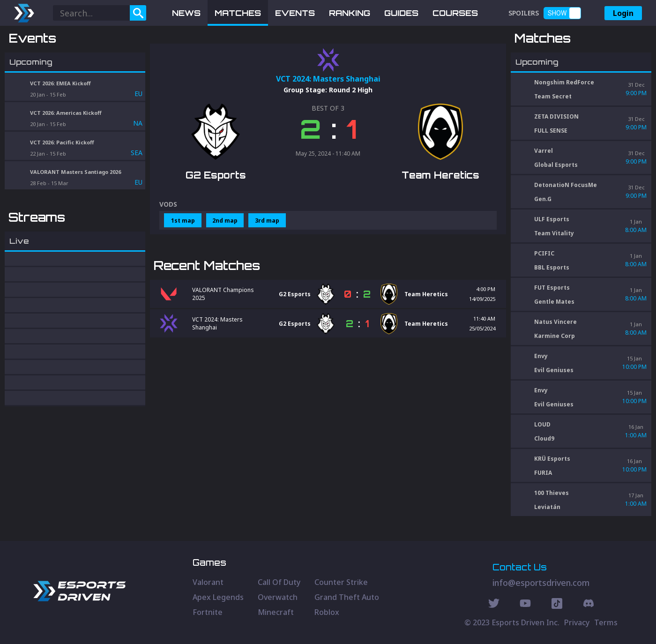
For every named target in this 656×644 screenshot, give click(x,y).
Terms (606, 622)
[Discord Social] (557, 605)
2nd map (225, 269)
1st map (183, 269)
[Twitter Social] (494, 605)
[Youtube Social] (525, 605)
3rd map (267, 269)
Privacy (577, 622)
